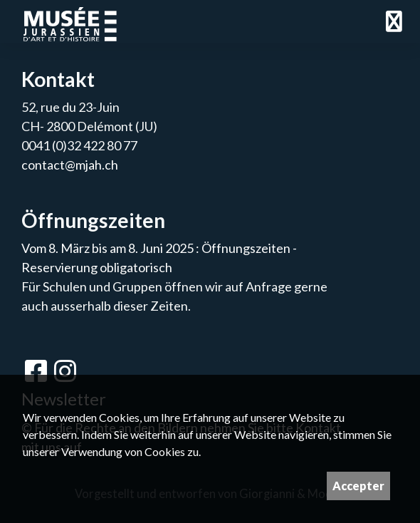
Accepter (358, 486)
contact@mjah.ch (70, 165)
